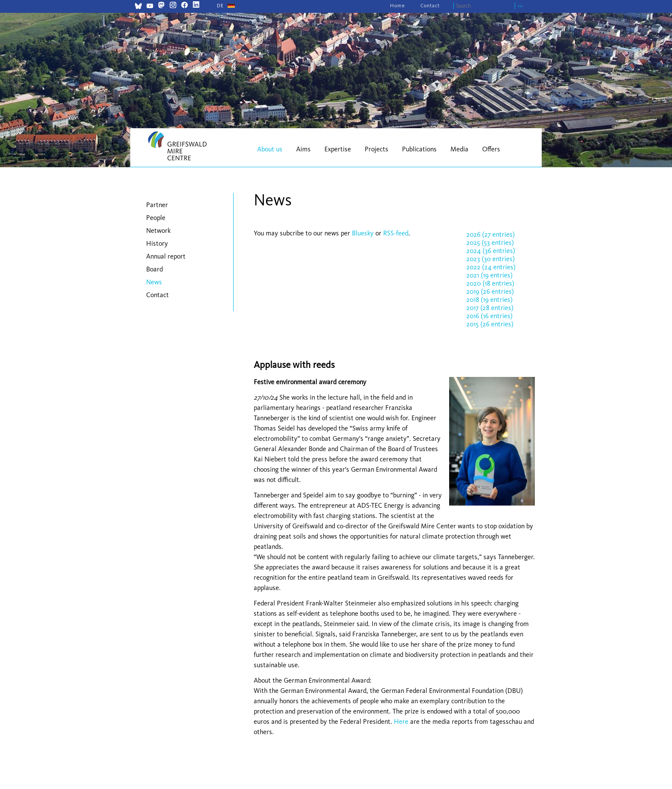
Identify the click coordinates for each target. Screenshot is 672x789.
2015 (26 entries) (490, 324)
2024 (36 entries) (491, 251)
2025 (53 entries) (490, 242)
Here (401, 721)
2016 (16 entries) (489, 316)
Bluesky (364, 233)
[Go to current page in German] (220, 6)
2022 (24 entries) (491, 267)
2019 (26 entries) (490, 291)
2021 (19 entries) (489, 275)
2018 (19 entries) (489, 300)
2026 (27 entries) (490, 234)
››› (520, 6)
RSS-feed (396, 233)
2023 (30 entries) (490, 259)
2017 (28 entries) (490, 308)
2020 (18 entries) (490, 283)
